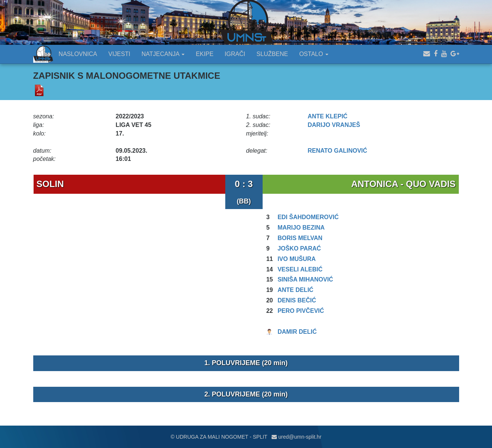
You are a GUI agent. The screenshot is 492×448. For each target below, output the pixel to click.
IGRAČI (235, 54)
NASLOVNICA (78, 54)
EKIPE (205, 54)
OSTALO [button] (314, 54)
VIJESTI (119, 54)
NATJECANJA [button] (163, 54)
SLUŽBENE (272, 54)
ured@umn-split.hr (296, 437)
